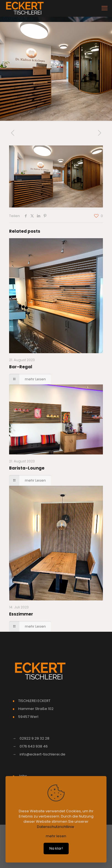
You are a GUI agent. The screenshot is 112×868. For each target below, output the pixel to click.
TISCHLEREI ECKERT (34, 701)
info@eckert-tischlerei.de (42, 754)
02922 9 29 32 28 (34, 738)
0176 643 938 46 (34, 746)
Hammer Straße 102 (36, 709)
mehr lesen (56, 836)
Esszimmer (21, 614)
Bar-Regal (21, 367)
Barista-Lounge (27, 468)
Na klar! (56, 848)
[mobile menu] (105, 8)
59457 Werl (28, 717)
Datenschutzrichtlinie (56, 827)
